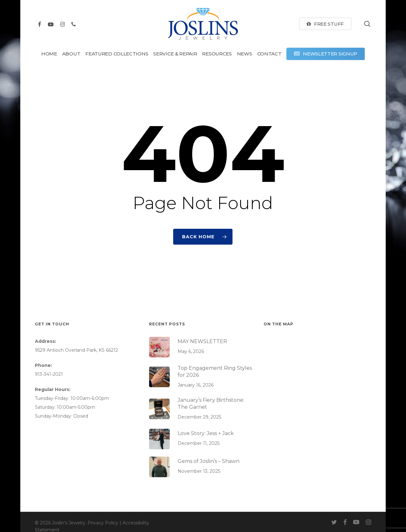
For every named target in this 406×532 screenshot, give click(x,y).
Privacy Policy (103, 523)
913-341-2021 (49, 374)
